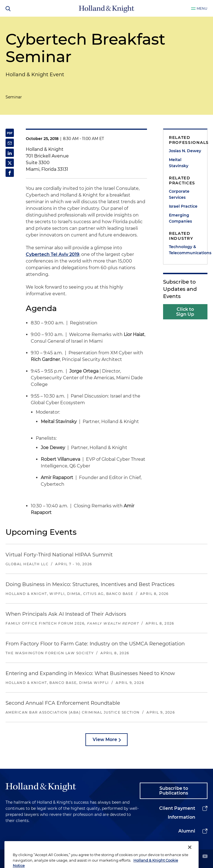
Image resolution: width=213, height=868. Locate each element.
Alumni (187, 831)
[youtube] (205, 857)
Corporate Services (179, 194)
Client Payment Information (177, 813)
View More (105, 740)
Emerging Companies (180, 218)
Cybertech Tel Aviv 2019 (53, 254)
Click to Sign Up (185, 312)
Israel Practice (183, 206)
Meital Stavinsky (179, 163)
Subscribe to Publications (174, 791)
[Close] (190, 858)
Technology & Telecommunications (185, 250)
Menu (202, 8)
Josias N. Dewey (185, 151)
